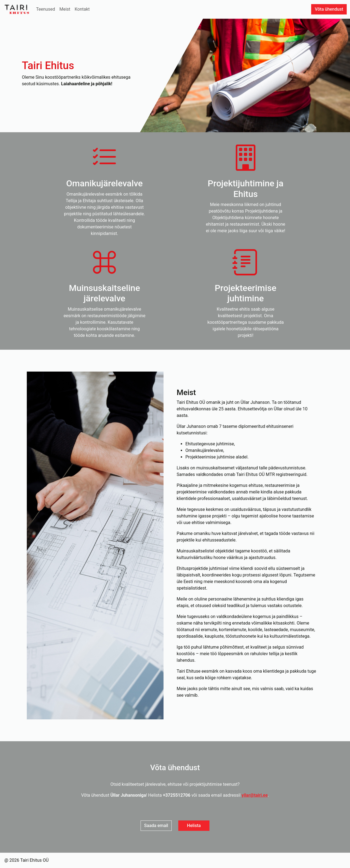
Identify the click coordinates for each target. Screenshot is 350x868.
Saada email (156, 826)
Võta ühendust (329, 9)
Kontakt (82, 9)
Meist (65, 9)
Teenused (46, 9)
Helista (194, 826)
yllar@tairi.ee (255, 795)
